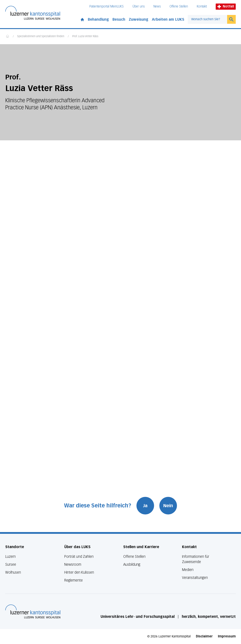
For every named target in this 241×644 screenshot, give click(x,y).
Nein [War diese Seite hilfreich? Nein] (168, 506)
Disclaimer (204, 636)
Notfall (226, 6)
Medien (188, 570)
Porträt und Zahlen (79, 557)
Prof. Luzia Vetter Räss (85, 37)
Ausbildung (132, 564)
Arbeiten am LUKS (168, 19)
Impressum (227, 636)
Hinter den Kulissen (79, 572)
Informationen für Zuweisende (196, 559)
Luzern (10, 557)
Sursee (11, 564)
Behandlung (98, 19)
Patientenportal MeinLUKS (107, 6)
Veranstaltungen (195, 578)
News (157, 6)
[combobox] (207, 19)
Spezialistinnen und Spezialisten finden (41, 37)
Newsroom (73, 564)
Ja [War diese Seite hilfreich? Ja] (145, 506)
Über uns (139, 6)
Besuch (119, 19)
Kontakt (202, 6)
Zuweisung (139, 19)
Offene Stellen (179, 6)
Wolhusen (13, 572)
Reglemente (74, 580)
